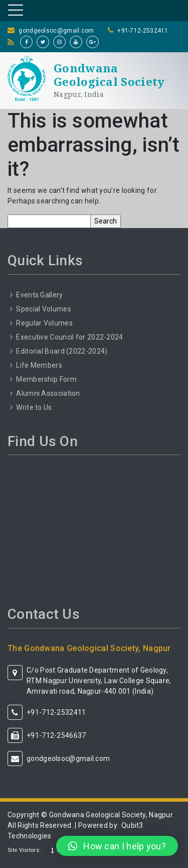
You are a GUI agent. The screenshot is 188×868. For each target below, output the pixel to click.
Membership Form (46, 379)
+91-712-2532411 (143, 31)
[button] (117, 846)
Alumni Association (48, 393)
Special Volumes (44, 309)
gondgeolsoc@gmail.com (56, 31)
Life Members (39, 365)
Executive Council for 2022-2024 (69, 337)
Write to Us (34, 407)
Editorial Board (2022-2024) (62, 351)
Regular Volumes (44, 323)
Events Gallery (39, 295)
